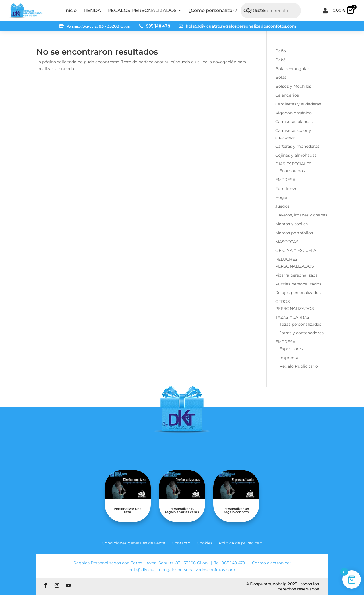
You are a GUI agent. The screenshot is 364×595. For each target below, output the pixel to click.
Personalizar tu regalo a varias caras (182, 510)
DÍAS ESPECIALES (293, 164)
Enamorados (292, 171)
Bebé (280, 60)
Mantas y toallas (292, 224)
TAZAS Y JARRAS (292, 317)
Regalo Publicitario (299, 366)
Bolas (281, 77)
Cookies (205, 543)
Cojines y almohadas (296, 155)
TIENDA (92, 10)
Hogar (282, 197)
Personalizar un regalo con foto (236, 510)
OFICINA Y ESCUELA (296, 250)
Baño (281, 51)
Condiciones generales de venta (134, 543)
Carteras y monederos (297, 146)
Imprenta (289, 358)
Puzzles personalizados (298, 284)
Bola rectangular (292, 69)
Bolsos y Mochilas (293, 86)
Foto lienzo (286, 189)
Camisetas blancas (294, 122)
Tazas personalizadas (300, 324)
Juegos (282, 206)
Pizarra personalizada (297, 275)
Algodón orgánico (294, 113)
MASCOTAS (287, 242)
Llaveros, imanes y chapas (301, 215)
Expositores (291, 349)
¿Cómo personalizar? (213, 10)
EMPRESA (285, 180)
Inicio (70, 10)
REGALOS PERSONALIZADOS (142, 10)
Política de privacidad (240, 543)
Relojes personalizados (298, 293)
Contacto (254, 10)
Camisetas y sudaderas (298, 104)
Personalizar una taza (128, 510)
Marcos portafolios (294, 233)
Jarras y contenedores (302, 333)
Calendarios (287, 95)
